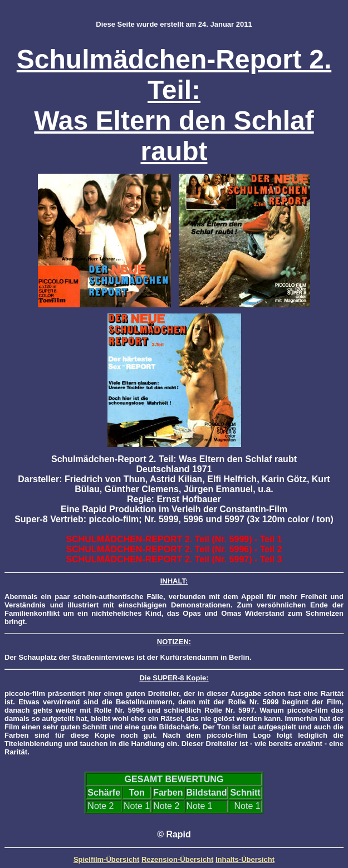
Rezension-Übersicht (177, 859)
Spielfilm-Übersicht (106, 859)
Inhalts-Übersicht (245, 859)
